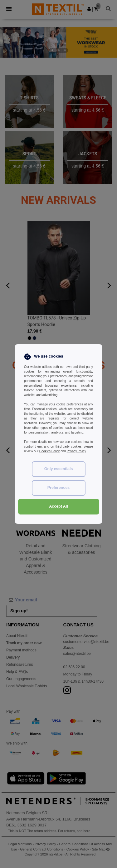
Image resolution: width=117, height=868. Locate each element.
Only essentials (59, 469)
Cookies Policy (50, 451)
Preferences (59, 488)
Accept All (58, 506)
